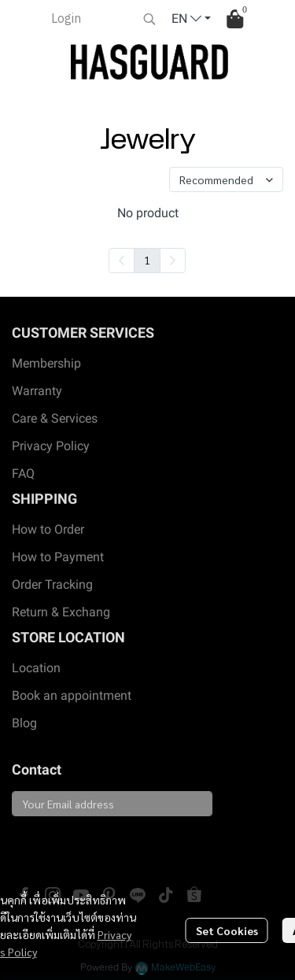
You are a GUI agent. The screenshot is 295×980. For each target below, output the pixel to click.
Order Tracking (52, 584)
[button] (149, 19)
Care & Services (55, 418)
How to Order (48, 529)
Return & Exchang (61, 612)
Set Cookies (227, 930)
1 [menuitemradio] (147, 260)
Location (36, 668)
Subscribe (48, 843)
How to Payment (58, 557)
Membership (46, 363)
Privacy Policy (51, 446)
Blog (24, 723)
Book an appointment (72, 695)
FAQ (23, 473)
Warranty (37, 391)
